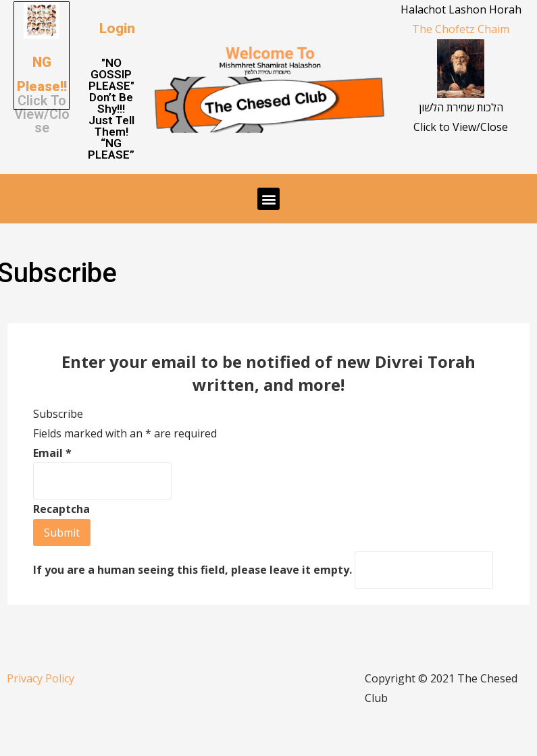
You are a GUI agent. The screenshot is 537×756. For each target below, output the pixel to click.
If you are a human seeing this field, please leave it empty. (263, 570)
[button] (117, 29)
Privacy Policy (41, 678)
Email (52, 453)
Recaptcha (61, 509)
